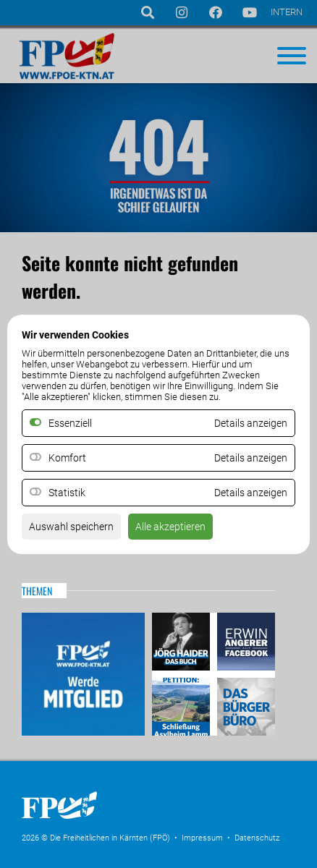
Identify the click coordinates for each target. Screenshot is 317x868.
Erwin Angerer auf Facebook (244, 643)
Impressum (202, 838)
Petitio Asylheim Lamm (183, 705)
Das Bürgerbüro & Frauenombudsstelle (244, 705)
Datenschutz (257, 838)
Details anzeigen (251, 458)
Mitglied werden (83, 674)
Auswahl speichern (71, 527)
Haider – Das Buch (183, 643)
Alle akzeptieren (170, 527)
